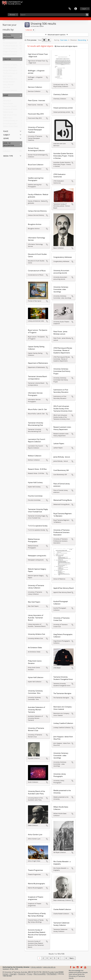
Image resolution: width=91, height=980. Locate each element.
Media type (8, 156)
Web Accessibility (40, 974)
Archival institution (8, 36)
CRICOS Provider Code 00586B (53, 972)
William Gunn (8, 118)
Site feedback (52, 974)
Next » (72, 958)
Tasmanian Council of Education (14, 107)
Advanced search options (57, 35)
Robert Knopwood (10, 68)
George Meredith (9, 82)
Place (6, 131)
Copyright (13, 974)
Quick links (76, 9)
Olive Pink (7, 88)
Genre (6, 138)
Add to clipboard (47, 61)
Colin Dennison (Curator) (12, 79)
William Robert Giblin (10, 127)
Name (6, 95)
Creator (7, 59)
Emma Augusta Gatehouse (12, 124)
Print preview (31, 40)
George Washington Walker (13, 71)
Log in (84, 9)
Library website (36, 967)
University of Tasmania (11, 65)
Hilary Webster (8, 85)
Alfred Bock (7, 101)
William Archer (8, 113)
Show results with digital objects (66, 46)
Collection (7, 151)
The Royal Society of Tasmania (14, 74)
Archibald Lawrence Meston (13, 91)
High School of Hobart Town (13, 115)
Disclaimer (22, 974)
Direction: (74, 40)
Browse (12, 15)
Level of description (9, 144)
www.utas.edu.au (49, 967)
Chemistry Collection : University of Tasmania (19, 55)
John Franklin (8, 77)
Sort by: (57, 40)
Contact (5, 974)
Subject (7, 135)
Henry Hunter (8, 104)
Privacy (30, 974)
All (4, 41)
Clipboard (70, 9)
